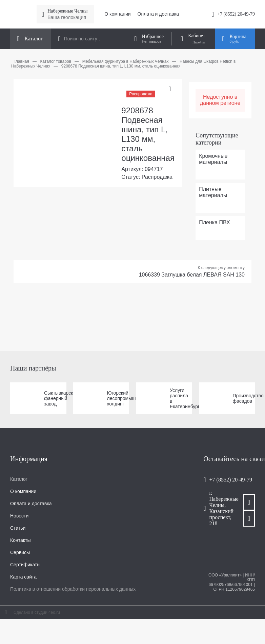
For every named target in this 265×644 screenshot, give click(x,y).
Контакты (20, 540)
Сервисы (20, 552)
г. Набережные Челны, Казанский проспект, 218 (219, 508)
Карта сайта (23, 577)
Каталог (19, 479)
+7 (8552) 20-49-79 (236, 14)
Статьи (18, 528)
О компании (117, 14)
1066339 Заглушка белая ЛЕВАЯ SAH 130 (192, 275)
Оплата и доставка (158, 14)
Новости (19, 516)
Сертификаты (25, 565)
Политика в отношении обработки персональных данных (73, 589)
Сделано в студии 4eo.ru (37, 612)
